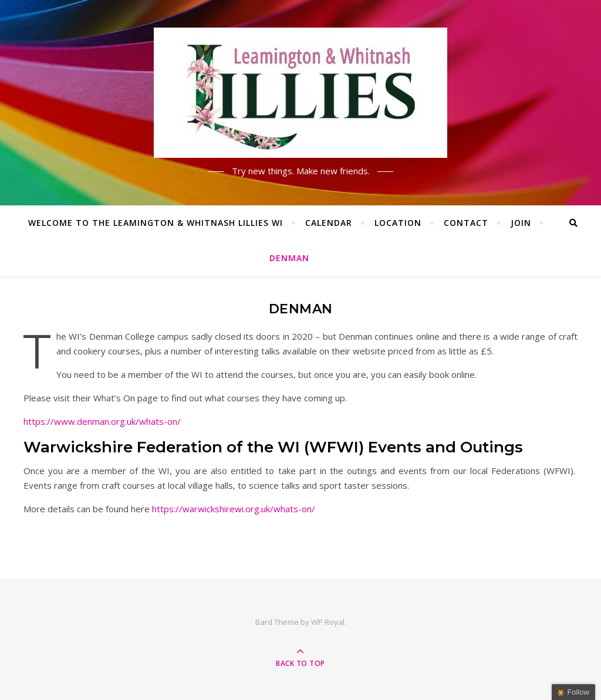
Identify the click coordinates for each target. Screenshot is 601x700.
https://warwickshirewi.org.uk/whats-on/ (234, 509)
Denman (289, 258)
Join (521, 223)
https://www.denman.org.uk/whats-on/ (102, 421)
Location (398, 223)
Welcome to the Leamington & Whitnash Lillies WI (156, 223)
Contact (466, 223)
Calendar (329, 223)
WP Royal (328, 622)
